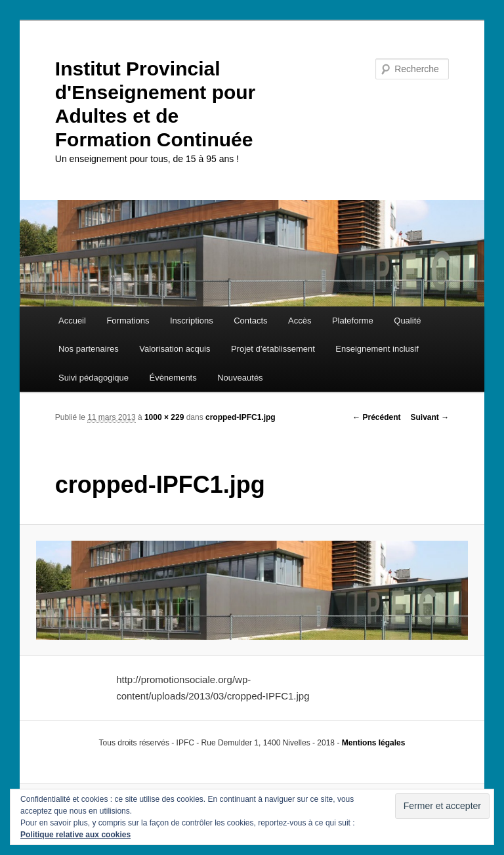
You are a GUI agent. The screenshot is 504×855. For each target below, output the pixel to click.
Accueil (72, 321)
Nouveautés (240, 378)
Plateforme (353, 321)
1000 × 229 (164, 417)
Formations (128, 321)
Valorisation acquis (175, 349)
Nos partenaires (89, 349)
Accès (300, 321)
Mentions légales (374, 743)
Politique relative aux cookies (75, 835)
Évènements (173, 378)
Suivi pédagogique (94, 378)
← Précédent (376, 417)
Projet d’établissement (273, 349)
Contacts (250, 321)
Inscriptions (192, 321)
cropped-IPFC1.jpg (241, 417)
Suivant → (430, 417)
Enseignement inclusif (377, 349)
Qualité (407, 321)
